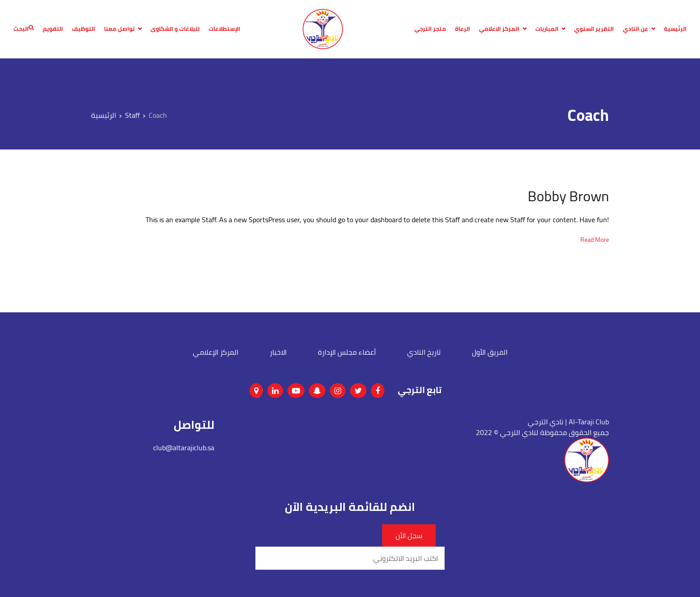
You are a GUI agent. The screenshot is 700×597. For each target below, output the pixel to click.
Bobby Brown (568, 196)
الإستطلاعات (224, 29)
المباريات (547, 29)
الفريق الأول (490, 352)
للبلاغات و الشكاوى (175, 29)
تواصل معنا (119, 29)
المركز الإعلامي (216, 352)
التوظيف (83, 29)
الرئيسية (675, 29)
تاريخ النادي (424, 352)
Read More (595, 240)
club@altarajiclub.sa (184, 448)
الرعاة (462, 29)
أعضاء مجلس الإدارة (347, 352)
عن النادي (635, 29)
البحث (24, 29)
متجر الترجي (430, 29)
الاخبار (278, 352)
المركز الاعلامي (499, 29)
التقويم (53, 29)
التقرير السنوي (594, 29)
